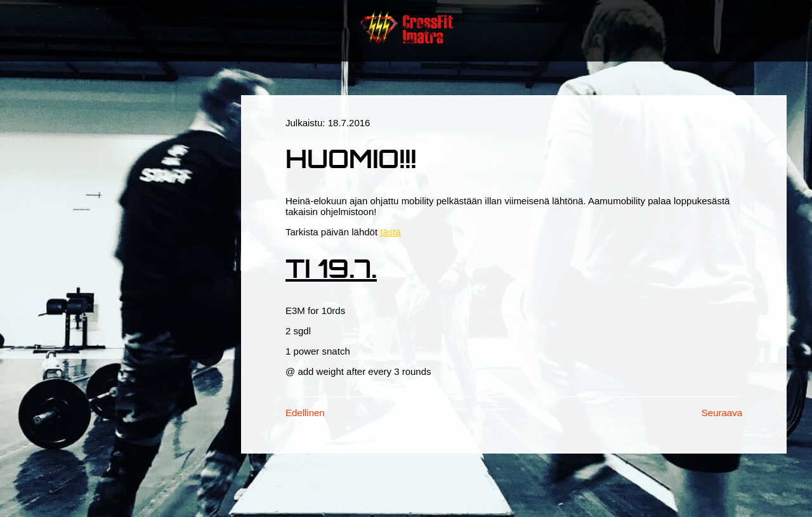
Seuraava (722, 413)
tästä (390, 232)
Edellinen (305, 413)
